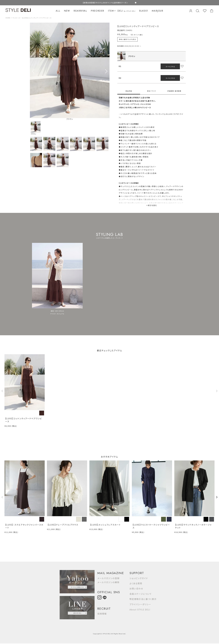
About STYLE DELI (140, 609)
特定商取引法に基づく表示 (143, 599)
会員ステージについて (141, 594)
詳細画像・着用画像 (174, 91)
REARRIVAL (80, 11)
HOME (8, 18)
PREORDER (97, 11)
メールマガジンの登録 (108, 578)
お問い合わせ (136, 589)
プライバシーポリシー (140, 604)
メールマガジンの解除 (108, 582)
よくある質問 (136, 583)
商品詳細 (129, 91)
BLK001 (144, 11)
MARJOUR (157, 11)
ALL (58, 11)
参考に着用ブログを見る (127, 39)
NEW (67, 11)
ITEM (112, 11)
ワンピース (16, 18)
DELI (127, 11)
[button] (106, 71)
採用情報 (102, 614)
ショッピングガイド (139, 578)
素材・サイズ (152, 91)
